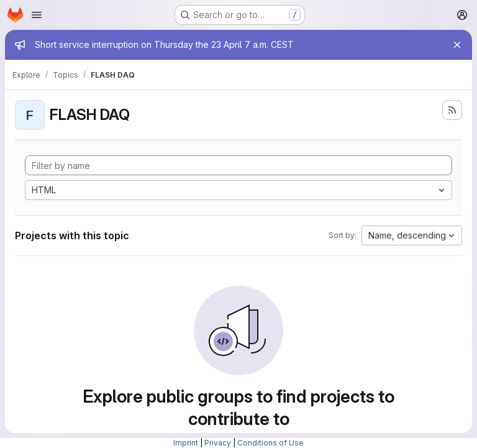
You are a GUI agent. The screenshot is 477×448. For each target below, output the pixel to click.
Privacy (218, 443)
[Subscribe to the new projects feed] (452, 110)
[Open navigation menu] (37, 15)
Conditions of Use (270, 443)
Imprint (186, 443)
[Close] (457, 45)
